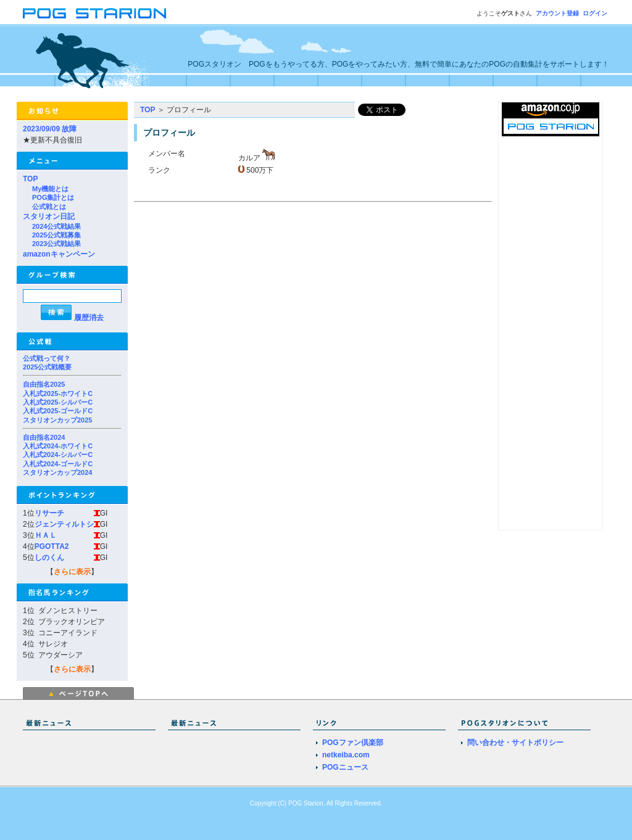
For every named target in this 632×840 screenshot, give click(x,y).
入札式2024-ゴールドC (58, 464)
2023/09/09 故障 (50, 129)
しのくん (49, 558)
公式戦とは (49, 207)
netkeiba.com (346, 755)
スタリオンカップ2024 (57, 472)
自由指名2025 (44, 384)
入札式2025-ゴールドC (58, 411)
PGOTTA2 (52, 546)
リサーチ (49, 513)
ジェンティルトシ (64, 524)
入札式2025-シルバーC (58, 402)
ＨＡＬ (46, 535)
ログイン (595, 13)
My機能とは (50, 189)
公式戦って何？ (47, 358)
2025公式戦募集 (56, 235)
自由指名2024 (44, 437)
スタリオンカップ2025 (57, 420)
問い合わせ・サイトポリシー (515, 743)
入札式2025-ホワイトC (58, 393)
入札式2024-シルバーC (58, 455)
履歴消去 (89, 318)
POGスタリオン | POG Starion (94, 13)
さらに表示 (72, 572)
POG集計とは (53, 197)
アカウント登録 (557, 13)
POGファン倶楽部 (353, 743)
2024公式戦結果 (56, 226)
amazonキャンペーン (59, 254)
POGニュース (345, 767)
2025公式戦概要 (47, 367)
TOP (30, 179)
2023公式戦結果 (56, 244)
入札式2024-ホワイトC (58, 446)
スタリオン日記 (49, 216)
